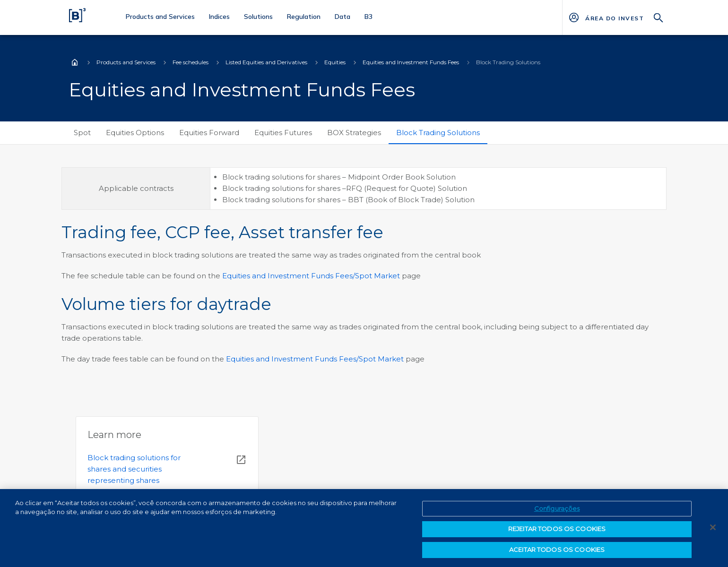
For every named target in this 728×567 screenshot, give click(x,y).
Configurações (557, 512)
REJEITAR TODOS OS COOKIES (557, 533)
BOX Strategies (354, 133)
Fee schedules (191, 62)
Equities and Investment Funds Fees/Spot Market (311, 276)
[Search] (659, 17)
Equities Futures (283, 133)
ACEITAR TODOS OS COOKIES (557, 553)
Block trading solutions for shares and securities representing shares (134, 469)
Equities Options (135, 133)
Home (75, 62)
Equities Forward (209, 133)
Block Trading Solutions (438, 133)
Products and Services (126, 62)
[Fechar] (713, 531)
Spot (82, 133)
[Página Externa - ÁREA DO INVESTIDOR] (614, 17)
